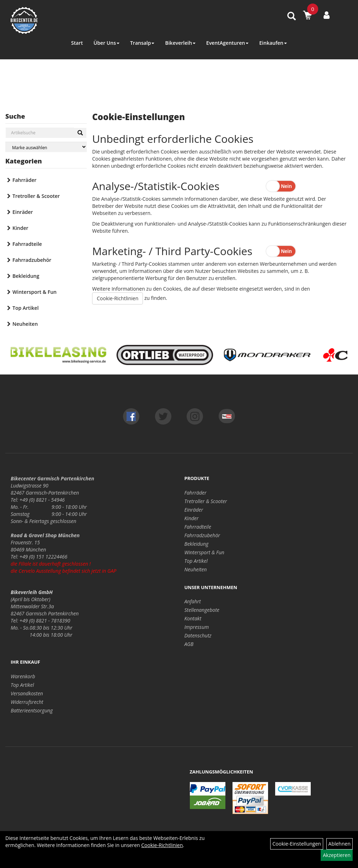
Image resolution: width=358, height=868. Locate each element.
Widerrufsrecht (27, 702)
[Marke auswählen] (46, 147)
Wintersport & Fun (34, 292)
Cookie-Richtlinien (117, 298)
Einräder (23, 212)
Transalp (142, 43)
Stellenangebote (202, 610)
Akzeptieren (337, 855)
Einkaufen (273, 43)
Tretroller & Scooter (36, 196)
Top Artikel (26, 308)
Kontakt (193, 618)
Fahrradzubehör (32, 260)
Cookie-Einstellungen (297, 844)
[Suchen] (80, 133)
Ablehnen (340, 844)
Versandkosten (27, 693)
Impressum (197, 627)
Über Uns (106, 43)
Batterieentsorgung (32, 710)
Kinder (20, 228)
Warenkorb (23, 676)
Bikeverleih (180, 43)
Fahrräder (25, 180)
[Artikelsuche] (292, 17)
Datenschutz (198, 635)
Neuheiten (25, 324)
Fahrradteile (27, 244)
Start (77, 43)
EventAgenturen (227, 43)
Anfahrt (193, 601)
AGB (189, 644)
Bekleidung (26, 276)
